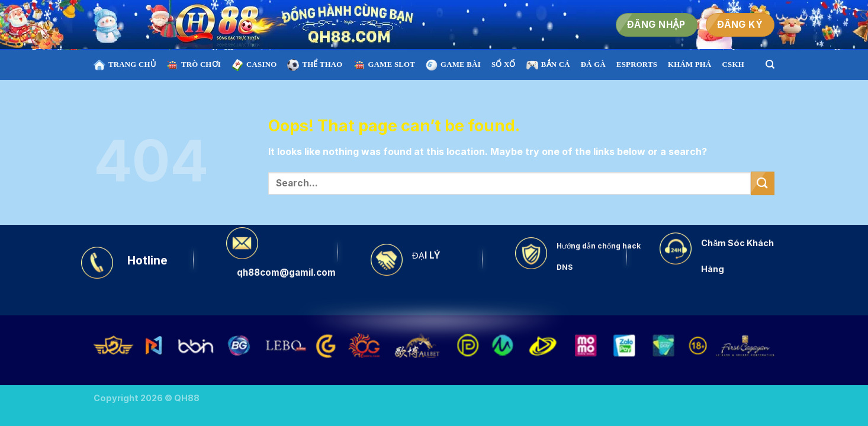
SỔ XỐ (504, 64)
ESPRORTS (637, 64)
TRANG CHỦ (125, 65)
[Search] (770, 64)
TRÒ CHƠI (194, 65)
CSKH (733, 64)
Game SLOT (384, 65)
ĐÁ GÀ (593, 64)
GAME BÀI (453, 65)
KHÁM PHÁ (690, 64)
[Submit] (763, 183)
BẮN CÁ (548, 65)
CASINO (254, 65)
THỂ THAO (315, 65)
